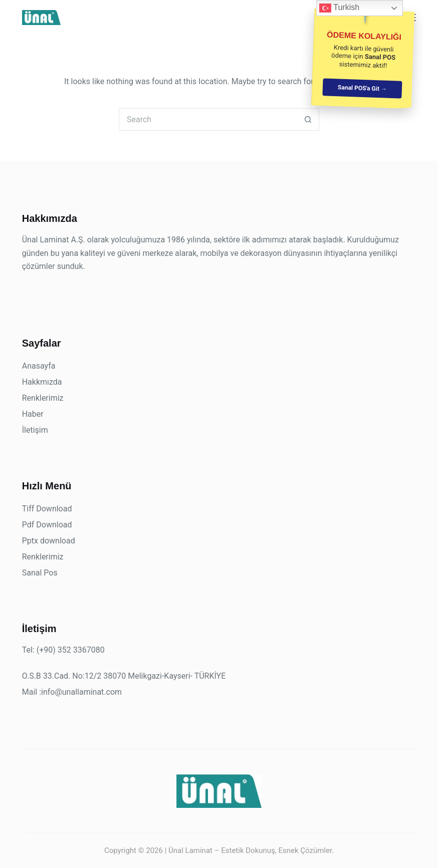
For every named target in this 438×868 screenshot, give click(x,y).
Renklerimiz (43, 398)
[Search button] (308, 119)
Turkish (339, 8)
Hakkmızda (42, 382)
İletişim (35, 430)
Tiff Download (47, 509)
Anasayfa (39, 366)
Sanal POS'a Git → (362, 88)
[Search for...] (208, 119)
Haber (33, 414)
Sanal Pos (40, 573)
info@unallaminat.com (81, 692)
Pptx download (49, 541)
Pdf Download (47, 525)
